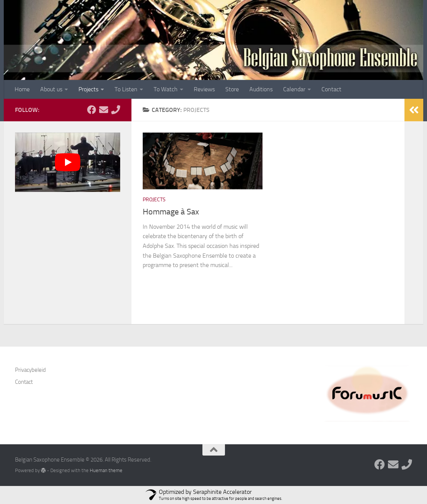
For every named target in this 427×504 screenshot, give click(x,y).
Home (22, 89)
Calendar (294, 89)
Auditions (261, 89)
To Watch (166, 89)
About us (51, 89)
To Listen (126, 89)
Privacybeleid (30, 370)
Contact (331, 89)
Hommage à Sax (171, 212)
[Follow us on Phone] (116, 110)
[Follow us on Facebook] (92, 110)
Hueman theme (106, 470)
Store (232, 89)
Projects (88, 89)
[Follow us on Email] (104, 110)
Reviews (204, 89)
